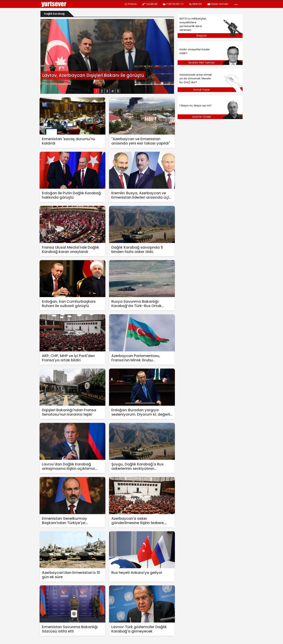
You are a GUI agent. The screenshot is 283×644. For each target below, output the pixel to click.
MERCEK (195, 4)
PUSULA (130, 4)
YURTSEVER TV (173, 4)
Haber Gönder (218, 4)
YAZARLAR (150, 4)
